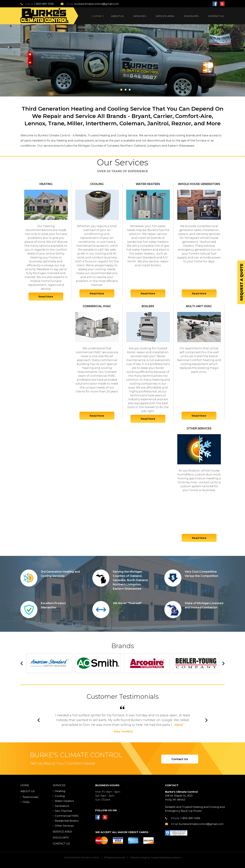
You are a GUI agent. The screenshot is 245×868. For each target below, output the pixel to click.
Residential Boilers (67, 821)
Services (140, 16)
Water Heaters (64, 801)
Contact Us (216, 16)
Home (97, 16)
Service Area (165, 16)
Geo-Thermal (63, 811)
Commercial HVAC (67, 816)
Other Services (64, 826)
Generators (62, 806)
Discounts (191, 16)
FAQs (26, 802)
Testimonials (30, 797)
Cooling (60, 796)
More (179, 725)
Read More (46, 297)
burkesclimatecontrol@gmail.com (97, 4)
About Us (117, 16)
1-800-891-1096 (44, 4)
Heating (60, 791)
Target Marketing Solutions (166, 857)
